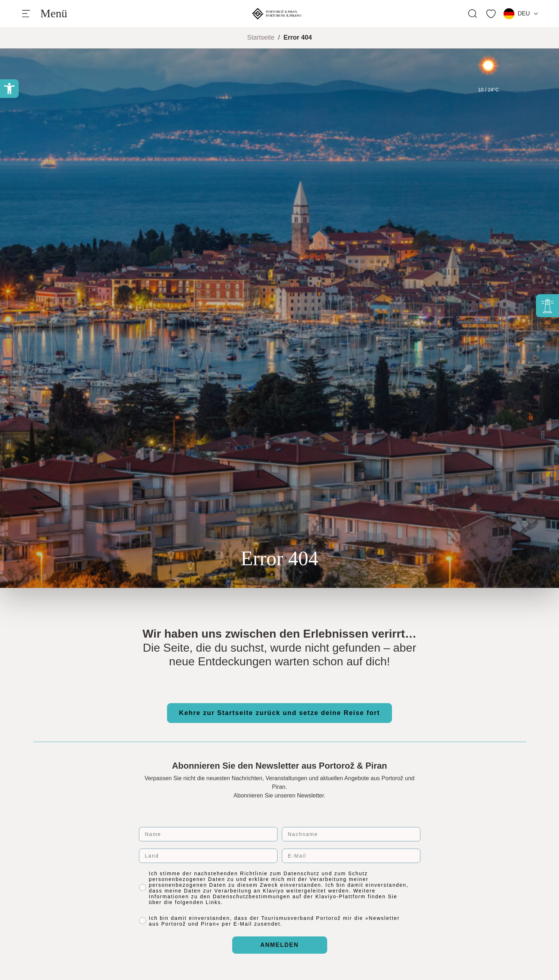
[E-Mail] (351, 856)
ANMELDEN (279, 945)
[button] (9, 89)
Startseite (261, 37)
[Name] (208, 834)
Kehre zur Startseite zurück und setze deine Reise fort (279, 713)
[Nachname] (351, 834)
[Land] (208, 856)
